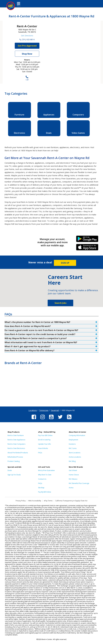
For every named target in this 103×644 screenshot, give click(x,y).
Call (27, 78)
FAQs (40, 453)
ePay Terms (48, 501)
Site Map (41, 488)
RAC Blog (72, 461)
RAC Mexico (73, 479)
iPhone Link (87, 248)
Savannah (55, 410)
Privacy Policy (21, 501)
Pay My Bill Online (45, 492)
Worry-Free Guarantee (46, 470)
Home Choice (74, 475)
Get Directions (27, 36)
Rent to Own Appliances (16, 440)
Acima (71, 488)
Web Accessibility (35, 501)
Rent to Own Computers (16, 444)
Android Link (87, 240)
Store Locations (75, 453)
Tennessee (44, 410)
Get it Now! (73, 470)
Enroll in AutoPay (44, 440)
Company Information (77, 435)
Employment (73, 440)
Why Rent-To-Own (45, 475)
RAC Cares (73, 448)
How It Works (43, 448)
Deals (10, 470)
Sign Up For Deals (14, 475)
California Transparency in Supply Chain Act (71, 501)
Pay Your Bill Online (45, 435)
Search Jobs (61, 303)
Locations (33, 410)
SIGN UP (65, 263)
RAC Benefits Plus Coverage (79, 483)
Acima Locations (75, 457)
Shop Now (27, 54)
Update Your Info (45, 444)
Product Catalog (14, 461)
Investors (72, 444)
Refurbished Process (15, 457)
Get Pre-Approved (27, 46)
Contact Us (42, 479)
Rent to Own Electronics (16, 448)
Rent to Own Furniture (16, 435)
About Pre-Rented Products (18, 453)
